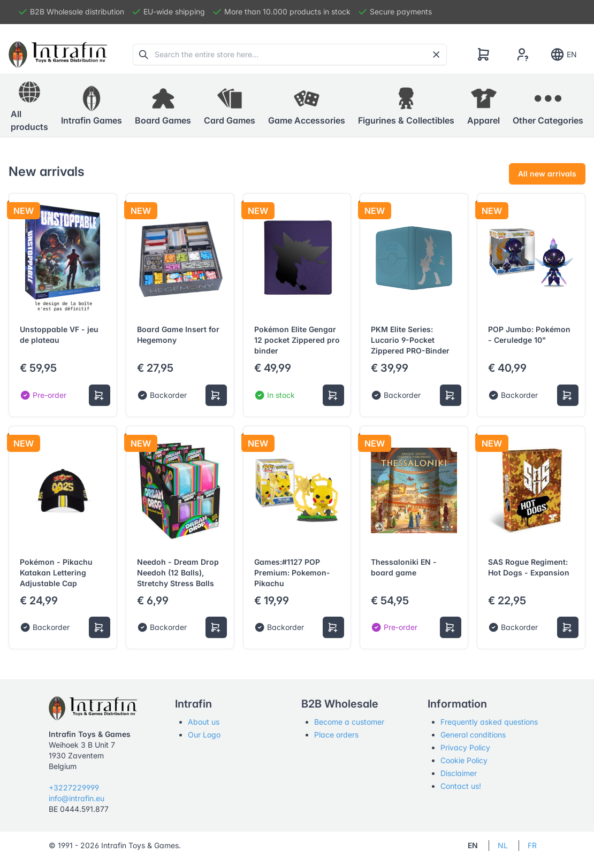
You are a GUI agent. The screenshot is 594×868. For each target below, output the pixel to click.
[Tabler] (58, 55)
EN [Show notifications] (563, 55)
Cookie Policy (464, 760)
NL (503, 845)
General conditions (473, 735)
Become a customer (349, 722)
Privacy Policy (465, 747)
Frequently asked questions (489, 722)
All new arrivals (547, 174)
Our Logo (204, 735)
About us (204, 722)
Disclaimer (459, 773)
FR (532, 845)
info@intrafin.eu (77, 798)
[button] (92, 106)
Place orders (336, 735)
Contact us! (461, 786)
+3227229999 (74, 788)
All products (29, 105)
